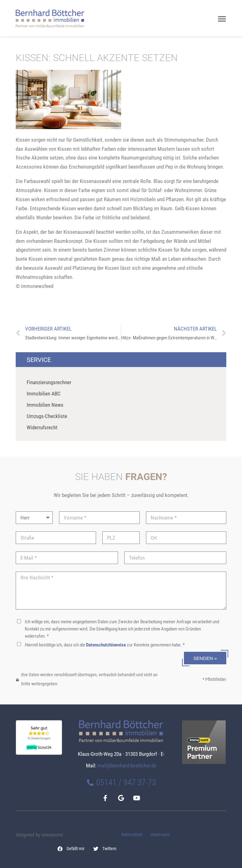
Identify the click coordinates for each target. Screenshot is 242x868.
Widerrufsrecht (42, 427)
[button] (71, 849)
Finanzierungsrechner (49, 382)
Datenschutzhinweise (106, 645)
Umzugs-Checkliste (47, 416)
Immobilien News (45, 405)
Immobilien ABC (44, 394)
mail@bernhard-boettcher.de (127, 766)
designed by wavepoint (39, 834)
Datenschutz (132, 835)
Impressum (160, 835)
